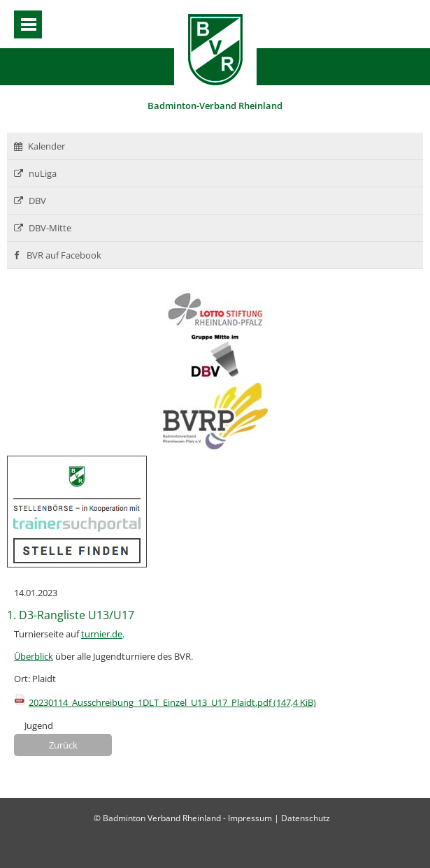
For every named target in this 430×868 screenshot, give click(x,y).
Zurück (63, 745)
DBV (30, 201)
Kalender (40, 146)
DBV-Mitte (43, 228)
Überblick (34, 656)
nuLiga (35, 173)
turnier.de (102, 634)
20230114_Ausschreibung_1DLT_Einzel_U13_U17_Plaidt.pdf (172, 702)
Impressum (250, 818)
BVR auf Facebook (58, 255)
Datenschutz (306, 818)
